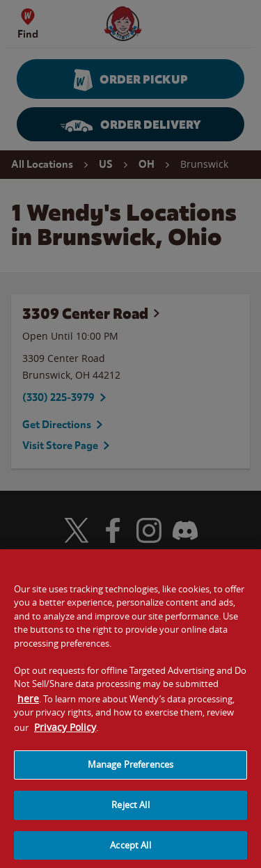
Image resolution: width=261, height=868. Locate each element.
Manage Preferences (130, 771)
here (28, 704)
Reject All (130, 811)
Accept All (130, 851)
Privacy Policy (65, 733)
